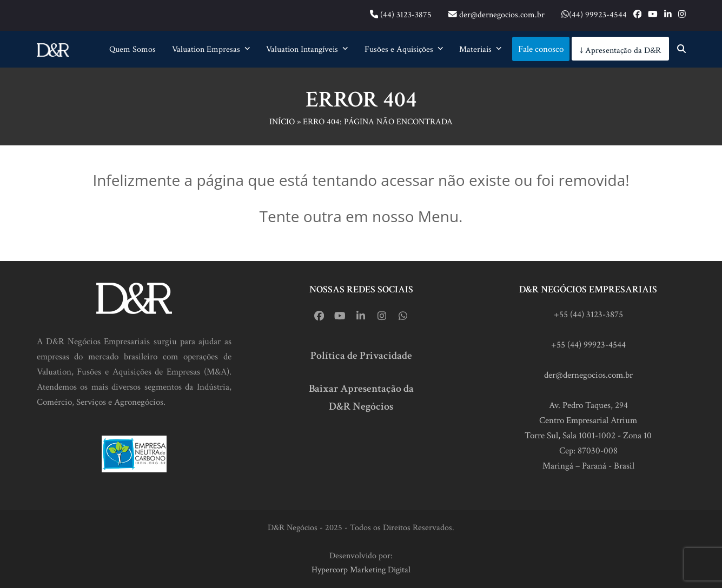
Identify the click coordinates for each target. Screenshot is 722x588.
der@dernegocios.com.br (588, 375)
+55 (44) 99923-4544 (588, 345)
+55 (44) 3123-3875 (588, 315)
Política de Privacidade (361, 356)
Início (282, 122)
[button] (681, 49)
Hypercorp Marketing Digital (361, 570)
